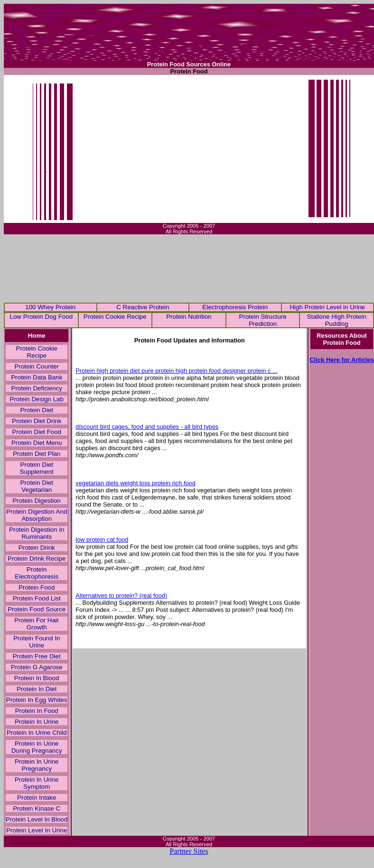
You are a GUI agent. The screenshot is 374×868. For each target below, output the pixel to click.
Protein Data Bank (37, 377)
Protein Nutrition (189, 317)
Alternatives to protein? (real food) (121, 596)
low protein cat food (102, 540)
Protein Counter (37, 366)
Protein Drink (37, 548)
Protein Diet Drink (37, 421)
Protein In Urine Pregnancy (37, 765)
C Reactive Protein (143, 307)
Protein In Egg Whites (37, 700)
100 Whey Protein (50, 307)
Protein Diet (37, 410)
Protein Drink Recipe (37, 559)
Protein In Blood (37, 678)
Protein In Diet (37, 689)
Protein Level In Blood (37, 819)
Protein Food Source (37, 609)
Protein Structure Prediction (263, 320)
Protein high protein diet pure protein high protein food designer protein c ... (176, 371)
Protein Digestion (37, 501)
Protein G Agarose (37, 667)
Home (37, 336)
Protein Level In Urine (37, 830)
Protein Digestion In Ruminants (37, 533)
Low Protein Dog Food (41, 317)
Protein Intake (37, 798)
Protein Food (37, 587)
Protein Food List (37, 598)
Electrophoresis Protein (235, 307)
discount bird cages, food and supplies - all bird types (147, 427)
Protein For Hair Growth (37, 624)
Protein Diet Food (37, 432)
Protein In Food (37, 711)
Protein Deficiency (37, 388)
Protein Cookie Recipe (115, 317)
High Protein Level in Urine (327, 307)
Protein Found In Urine (37, 642)
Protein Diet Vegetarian (37, 486)
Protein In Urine (37, 722)
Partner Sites (189, 851)
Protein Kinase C (37, 808)
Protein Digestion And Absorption (37, 515)
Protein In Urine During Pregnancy (37, 747)
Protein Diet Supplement (37, 468)
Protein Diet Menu (37, 443)
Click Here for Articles (341, 360)
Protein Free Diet (37, 656)
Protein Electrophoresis (37, 573)
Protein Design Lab (37, 399)
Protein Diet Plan (37, 454)
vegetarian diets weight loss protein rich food (136, 483)
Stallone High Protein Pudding (337, 320)
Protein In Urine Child (37, 733)
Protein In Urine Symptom (37, 783)
